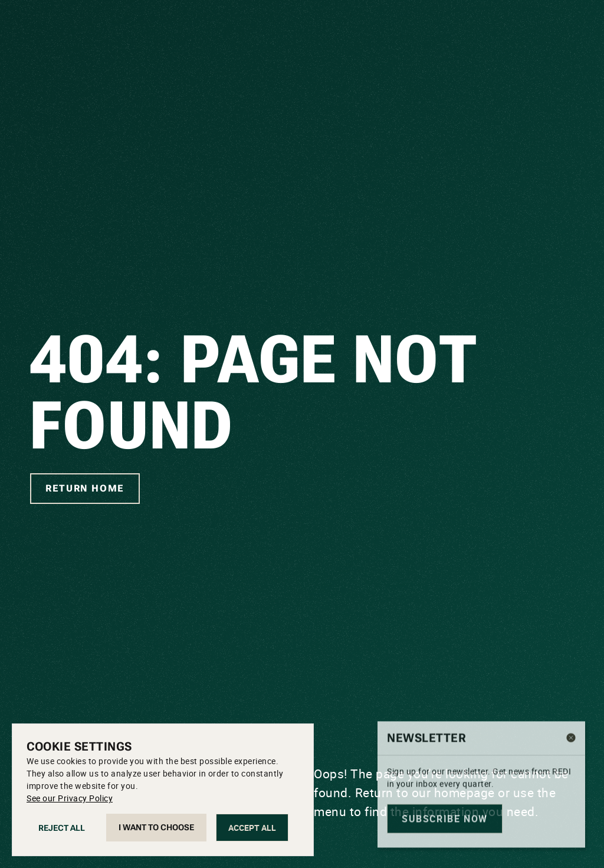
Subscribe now (445, 836)
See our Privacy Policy (70, 798)
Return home (85, 488)
